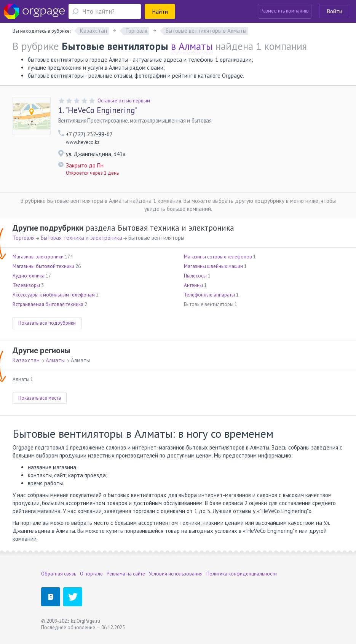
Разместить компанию (285, 11)
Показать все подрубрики (47, 323)
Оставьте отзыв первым (124, 101)
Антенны (193, 285)
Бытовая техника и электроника (81, 238)
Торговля (24, 238)
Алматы (55, 360)
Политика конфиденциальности (242, 574)
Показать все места (40, 398)
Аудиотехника (29, 276)
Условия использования (176, 574)
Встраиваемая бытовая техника (48, 304)
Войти (335, 11)
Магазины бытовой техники (43, 266)
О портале (91, 574)
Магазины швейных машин (213, 266)
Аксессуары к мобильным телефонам (54, 295)
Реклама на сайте (126, 574)
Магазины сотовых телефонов (218, 257)
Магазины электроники (38, 257)
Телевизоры (26, 285)
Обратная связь (59, 574)
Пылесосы (195, 276)
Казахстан (26, 360)
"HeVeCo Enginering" (98, 110)
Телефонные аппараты (209, 295)
